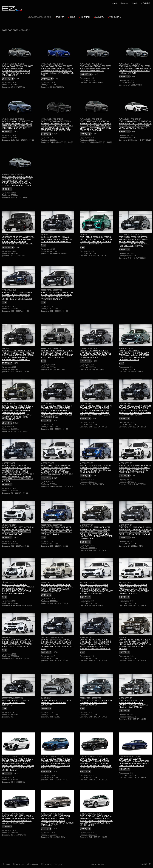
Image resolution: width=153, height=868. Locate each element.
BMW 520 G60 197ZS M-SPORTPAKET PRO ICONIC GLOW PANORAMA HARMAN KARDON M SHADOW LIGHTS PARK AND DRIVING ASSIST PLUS (134, 355)
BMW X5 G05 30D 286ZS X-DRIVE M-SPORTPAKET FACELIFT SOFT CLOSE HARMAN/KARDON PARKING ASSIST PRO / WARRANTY (57, 354)
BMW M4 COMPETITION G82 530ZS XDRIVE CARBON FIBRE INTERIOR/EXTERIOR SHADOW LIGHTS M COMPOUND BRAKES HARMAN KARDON (17, 71)
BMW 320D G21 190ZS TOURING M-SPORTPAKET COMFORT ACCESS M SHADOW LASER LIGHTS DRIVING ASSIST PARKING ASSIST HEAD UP (135, 531)
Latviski (115, 3)
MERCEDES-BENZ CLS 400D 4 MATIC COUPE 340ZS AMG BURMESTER (15, 703)
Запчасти (48, 864)
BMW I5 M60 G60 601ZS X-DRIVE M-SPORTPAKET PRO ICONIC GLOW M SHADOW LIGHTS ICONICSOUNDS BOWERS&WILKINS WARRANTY (135, 125)
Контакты (85, 17)
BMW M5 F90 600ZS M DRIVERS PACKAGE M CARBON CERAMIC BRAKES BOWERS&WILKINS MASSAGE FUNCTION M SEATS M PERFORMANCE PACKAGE (134, 242)
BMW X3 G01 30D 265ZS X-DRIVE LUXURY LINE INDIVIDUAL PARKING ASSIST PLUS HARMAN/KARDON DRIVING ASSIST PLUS (57, 588)
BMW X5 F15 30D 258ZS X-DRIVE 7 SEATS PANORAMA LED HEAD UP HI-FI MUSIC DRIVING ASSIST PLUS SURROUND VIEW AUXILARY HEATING (135, 644)
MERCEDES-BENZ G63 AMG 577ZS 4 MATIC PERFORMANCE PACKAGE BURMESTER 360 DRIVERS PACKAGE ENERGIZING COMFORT (18, 240)
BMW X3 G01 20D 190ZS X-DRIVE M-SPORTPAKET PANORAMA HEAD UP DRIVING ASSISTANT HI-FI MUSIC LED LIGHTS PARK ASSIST (18, 820)
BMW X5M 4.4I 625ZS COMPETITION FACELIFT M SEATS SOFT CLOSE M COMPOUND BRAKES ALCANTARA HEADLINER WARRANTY (96, 240)
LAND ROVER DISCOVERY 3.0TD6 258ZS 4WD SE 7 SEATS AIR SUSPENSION (56, 703)
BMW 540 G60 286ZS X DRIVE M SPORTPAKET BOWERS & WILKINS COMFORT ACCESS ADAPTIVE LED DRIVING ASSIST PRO (96, 354)
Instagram (34, 864)
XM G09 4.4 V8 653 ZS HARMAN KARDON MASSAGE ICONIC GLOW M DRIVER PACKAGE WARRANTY (56, 239)
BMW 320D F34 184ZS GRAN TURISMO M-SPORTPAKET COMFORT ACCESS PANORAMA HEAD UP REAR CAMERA (133, 704)
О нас (72, 17)
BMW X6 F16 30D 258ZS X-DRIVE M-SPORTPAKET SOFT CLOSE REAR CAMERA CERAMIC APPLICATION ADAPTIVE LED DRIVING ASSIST (18, 643)
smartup (145, 864)
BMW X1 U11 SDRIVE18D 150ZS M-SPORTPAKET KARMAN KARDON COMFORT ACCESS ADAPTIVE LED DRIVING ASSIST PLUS (96, 469)
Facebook (20, 864)
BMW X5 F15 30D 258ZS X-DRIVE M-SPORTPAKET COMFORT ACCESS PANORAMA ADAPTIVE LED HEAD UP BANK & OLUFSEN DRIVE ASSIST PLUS (57, 644)
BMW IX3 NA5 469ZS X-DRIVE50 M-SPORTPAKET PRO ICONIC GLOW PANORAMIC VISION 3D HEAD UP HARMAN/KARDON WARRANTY (17, 125)
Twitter (7, 864)
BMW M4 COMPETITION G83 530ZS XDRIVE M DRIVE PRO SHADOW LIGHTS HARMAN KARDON (96, 68)
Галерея (60, 17)
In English (144, 3)
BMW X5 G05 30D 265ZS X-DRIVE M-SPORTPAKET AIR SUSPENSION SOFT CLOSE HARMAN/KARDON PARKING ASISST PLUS (18, 531)
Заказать (100, 17)
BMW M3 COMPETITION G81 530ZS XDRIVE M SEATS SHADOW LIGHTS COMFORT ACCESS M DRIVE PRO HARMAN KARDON (135, 70)
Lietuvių (135, 3)
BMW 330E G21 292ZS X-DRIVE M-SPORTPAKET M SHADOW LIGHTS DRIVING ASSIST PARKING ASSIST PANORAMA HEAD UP (56, 531)
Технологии (115, 17)
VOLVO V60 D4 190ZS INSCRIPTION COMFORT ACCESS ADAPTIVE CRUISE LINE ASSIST (96, 703)
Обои (60, 864)
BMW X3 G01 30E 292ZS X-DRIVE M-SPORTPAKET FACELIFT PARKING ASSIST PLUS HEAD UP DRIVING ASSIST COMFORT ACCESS (135, 469)
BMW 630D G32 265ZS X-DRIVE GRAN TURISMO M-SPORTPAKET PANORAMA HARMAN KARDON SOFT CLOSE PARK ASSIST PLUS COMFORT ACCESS (134, 589)
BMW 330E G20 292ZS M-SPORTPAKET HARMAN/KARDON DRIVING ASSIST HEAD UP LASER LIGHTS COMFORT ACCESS (134, 762)
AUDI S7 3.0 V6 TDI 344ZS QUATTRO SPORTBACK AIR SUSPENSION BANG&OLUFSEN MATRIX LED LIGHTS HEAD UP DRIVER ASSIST (18, 296)
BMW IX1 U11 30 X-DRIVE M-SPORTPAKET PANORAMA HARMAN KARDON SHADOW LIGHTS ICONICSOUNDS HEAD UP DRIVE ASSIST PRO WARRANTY (18, 589)
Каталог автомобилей (40, 17)
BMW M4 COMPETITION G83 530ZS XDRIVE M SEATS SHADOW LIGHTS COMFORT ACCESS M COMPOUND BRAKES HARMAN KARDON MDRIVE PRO (57, 71)
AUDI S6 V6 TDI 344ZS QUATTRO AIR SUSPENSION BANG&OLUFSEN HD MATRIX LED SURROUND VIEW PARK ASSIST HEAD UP (57, 296)
